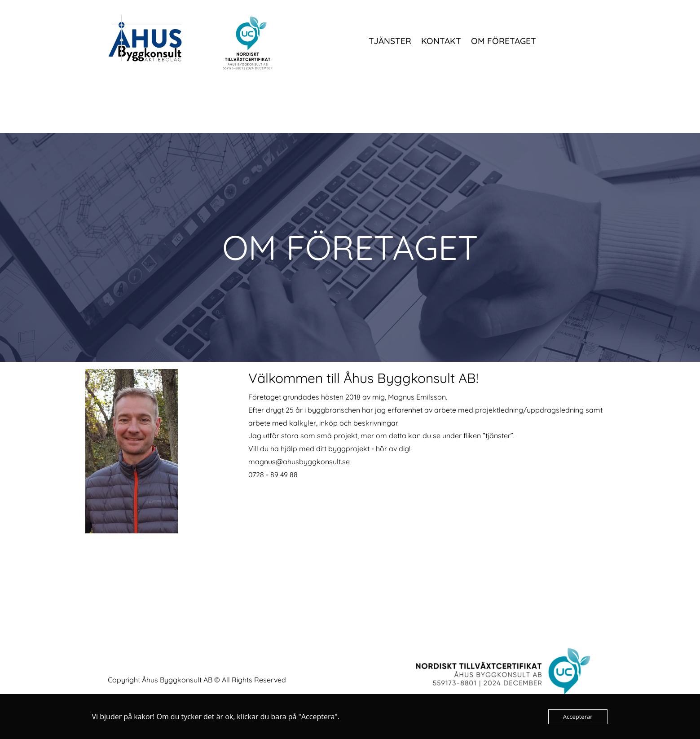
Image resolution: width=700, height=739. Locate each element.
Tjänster (390, 42)
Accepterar (578, 717)
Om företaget (504, 42)
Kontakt (441, 42)
